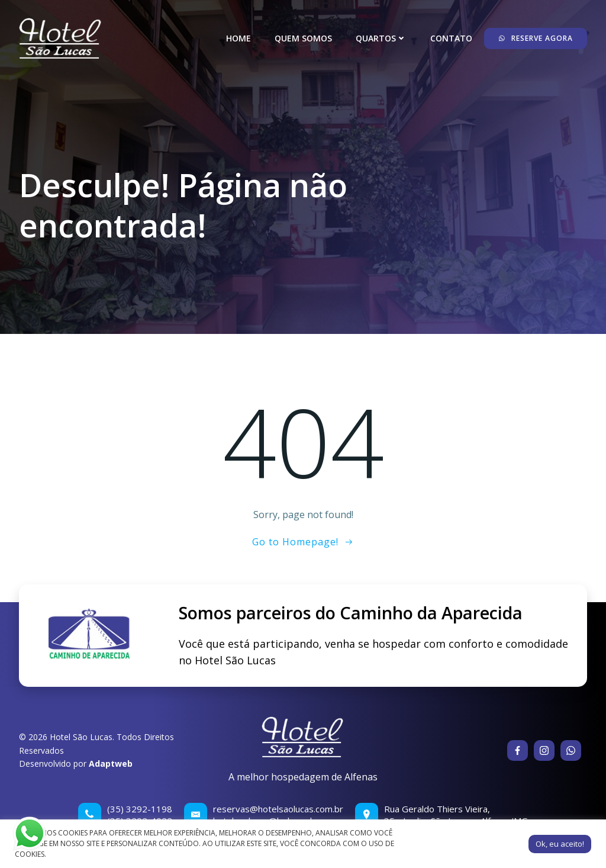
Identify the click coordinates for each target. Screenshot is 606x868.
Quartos (381, 38)
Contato (451, 38)
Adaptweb (111, 763)
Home (238, 38)
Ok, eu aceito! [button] (560, 844)
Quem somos (303, 38)
